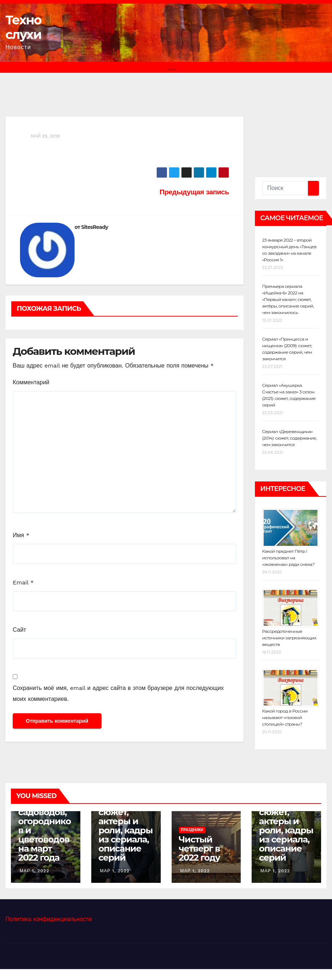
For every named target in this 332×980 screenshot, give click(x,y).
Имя (21, 535)
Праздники (192, 830)
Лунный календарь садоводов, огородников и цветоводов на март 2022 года (45, 826)
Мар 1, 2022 (34, 871)
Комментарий (31, 382)
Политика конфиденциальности (49, 919)
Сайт (19, 630)
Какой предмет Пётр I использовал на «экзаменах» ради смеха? (289, 558)
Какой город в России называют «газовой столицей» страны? (285, 717)
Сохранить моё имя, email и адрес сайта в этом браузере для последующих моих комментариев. (118, 693)
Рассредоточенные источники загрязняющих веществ (289, 638)
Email (23, 582)
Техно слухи (23, 27)
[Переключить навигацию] (172, 67)
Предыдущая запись (194, 192)
